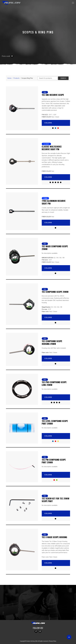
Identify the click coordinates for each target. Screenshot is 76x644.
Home (9, 78)
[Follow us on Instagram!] (40, 631)
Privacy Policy (53, 641)
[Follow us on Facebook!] (36, 631)
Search (63, 78)
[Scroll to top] (69, 637)
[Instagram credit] (12, 56)
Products (16, 78)
